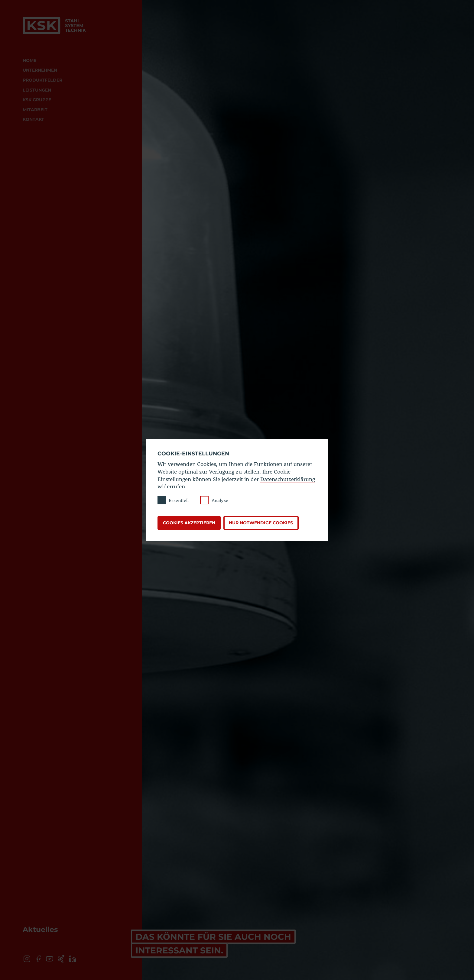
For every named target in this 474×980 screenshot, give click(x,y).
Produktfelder (42, 80)
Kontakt (33, 119)
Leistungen (37, 90)
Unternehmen (40, 70)
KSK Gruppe (37, 100)
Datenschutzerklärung (288, 479)
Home (29, 60)
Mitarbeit (35, 110)
